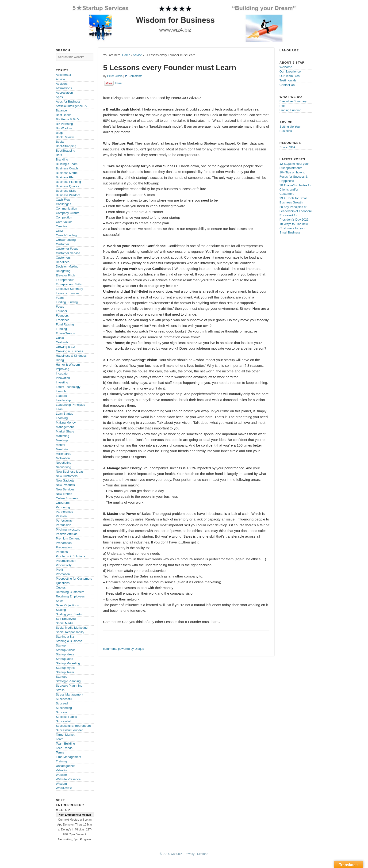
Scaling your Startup (70, 614)
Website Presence (68, 779)
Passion (61, 516)
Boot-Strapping (66, 146)
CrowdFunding (66, 240)
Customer (62, 244)
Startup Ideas (65, 654)
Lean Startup (65, 414)
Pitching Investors (68, 530)
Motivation (63, 458)
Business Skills (66, 191)
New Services (65, 489)
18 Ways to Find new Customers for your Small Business (294, 228)
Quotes (61, 587)
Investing (62, 382)
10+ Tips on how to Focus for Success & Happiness (293, 177)
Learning (62, 418)
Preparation (64, 543)
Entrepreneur (65, 280)
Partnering (63, 507)
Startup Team (65, 672)
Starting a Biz (65, 637)
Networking (63, 467)
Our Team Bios (290, 76)
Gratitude (62, 342)
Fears (60, 298)
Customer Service (68, 253)
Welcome (286, 67)
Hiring (60, 360)
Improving (63, 369)
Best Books (64, 115)
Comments (135, 76)
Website (61, 775)
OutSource (63, 503)
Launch (61, 391)
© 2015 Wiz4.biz (171, 854)
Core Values (64, 222)
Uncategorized (66, 766)
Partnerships (64, 512)
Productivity (64, 565)
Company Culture (68, 213)
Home (126, 55)
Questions (63, 583)
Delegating (63, 271)
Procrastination (66, 561)
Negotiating (64, 463)
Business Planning (68, 182)
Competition (64, 217)
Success (62, 712)
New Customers (67, 476)
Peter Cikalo (115, 76)
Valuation (62, 770)
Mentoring (63, 449)
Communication (66, 208)
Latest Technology (68, 387)
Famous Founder (67, 293)
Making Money (66, 423)
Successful (63, 721)
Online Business (67, 498)
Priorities (62, 552)
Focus (60, 307)
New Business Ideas (70, 472)
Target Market (65, 735)
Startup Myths (65, 668)
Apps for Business (68, 101)
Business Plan (65, 177)
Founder (61, 311)
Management (65, 427)
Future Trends (65, 333)
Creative (61, 226)
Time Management (69, 757)
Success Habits (66, 717)
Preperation (64, 547)
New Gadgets (65, 480)
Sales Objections (67, 605)
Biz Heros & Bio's (68, 119)
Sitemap (203, 854)
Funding (61, 329)
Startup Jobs (64, 659)
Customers (63, 258)
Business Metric (67, 173)
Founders (62, 315)
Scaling (61, 610)
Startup (61, 645)
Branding (62, 159)
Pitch (283, 106)
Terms (60, 752)
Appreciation (64, 93)
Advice (137, 55)
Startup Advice (66, 650)
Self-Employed (66, 619)
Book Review (65, 137)
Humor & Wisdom (68, 365)
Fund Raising (65, 324)
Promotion (63, 574)
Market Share (65, 431)
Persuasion (63, 525)
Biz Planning (64, 124)
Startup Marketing (68, 663)
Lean (59, 409)
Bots (59, 155)
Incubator (62, 373)
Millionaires (63, 454)
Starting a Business (69, 641)
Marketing (63, 436)
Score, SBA (287, 147)
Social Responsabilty (70, 632)
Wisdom (61, 784)
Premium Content (68, 538)
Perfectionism (65, 521)
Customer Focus (67, 249)
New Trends (64, 494)
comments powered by (123, 649)
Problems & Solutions (70, 556)
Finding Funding (67, 302)
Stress (60, 690)
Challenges (63, 204)
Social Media (65, 623)
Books (60, 142)
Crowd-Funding (66, 235)
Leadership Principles (70, 405)
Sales (60, 601)
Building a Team (67, 164)
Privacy (190, 854)
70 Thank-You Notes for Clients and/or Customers (296, 189)
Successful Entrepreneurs (73, 726)
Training (61, 761)
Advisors (62, 84)
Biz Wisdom (64, 128)
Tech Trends (64, 748)
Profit (59, 570)
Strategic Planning (68, 681)
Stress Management (69, 694)
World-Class (64, 788)
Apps (59, 97)
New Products (65, 485)
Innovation (63, 378)
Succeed (62, 703)
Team (60, 739)
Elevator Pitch (65, 275)
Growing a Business (69, 351)
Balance (61, 110)
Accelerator (64, 75)
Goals (60, 338)
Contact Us (287, 85)
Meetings (62, 440)
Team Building (65, 744)
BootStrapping (65, 151)
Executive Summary (69, 289)
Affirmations (64, 88)
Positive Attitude (67, 534)
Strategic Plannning (69, 686)
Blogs (60, 133)
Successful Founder (69, 730)
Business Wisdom (68, 195)
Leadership (63, 400)
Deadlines (63, 262)
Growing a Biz (65, 347)
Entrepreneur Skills (69, 284)
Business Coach (67, 168)
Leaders (61, 396)
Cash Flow (63, 200)
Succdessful (64, 699)
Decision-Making (67, 266)
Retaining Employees (70, 596)
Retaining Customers (70, 592)
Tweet (119, 83)
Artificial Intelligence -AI (72, 106)
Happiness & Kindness (71, 356)
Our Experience (290, 71)
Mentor (61, 445)
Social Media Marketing (72, 628)
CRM (59, 231)
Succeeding (64, 708)
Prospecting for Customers (74, 579)
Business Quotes (67, 186)
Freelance (63, 320)
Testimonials (288, 80)
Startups (61, 677)
